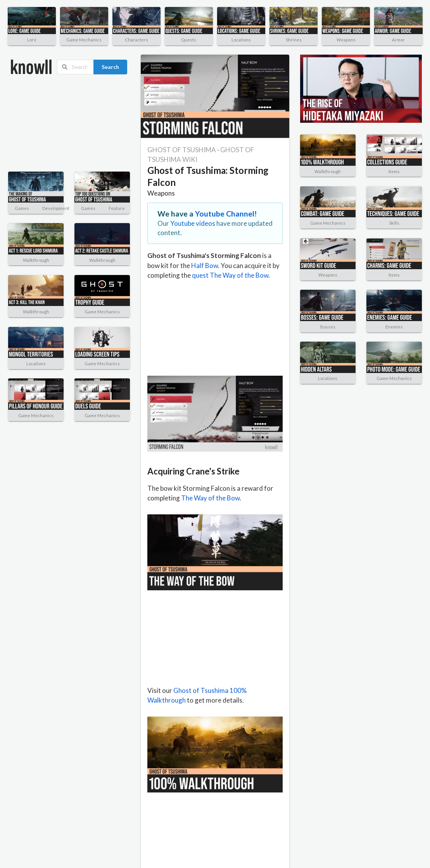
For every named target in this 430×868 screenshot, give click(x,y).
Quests (189, 40)
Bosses (328, 327)
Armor (398, 40)
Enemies (394, 327)
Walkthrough (36, 260)
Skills (394, 223)
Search (110, 67)
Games (22, 208)
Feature (117, 208)
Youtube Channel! (226, 214)
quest (200, 275)
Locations (241, 40)
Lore (32, 40)
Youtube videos (193, 223)
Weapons (346, 40)
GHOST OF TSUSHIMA (182, 150)
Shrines (294, 40)
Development (56, 208)
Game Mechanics (84, 40)
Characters (136, 40)
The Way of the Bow (239, 275)
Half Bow (205, 266)
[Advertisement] (48, 123)
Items (394, 171)
